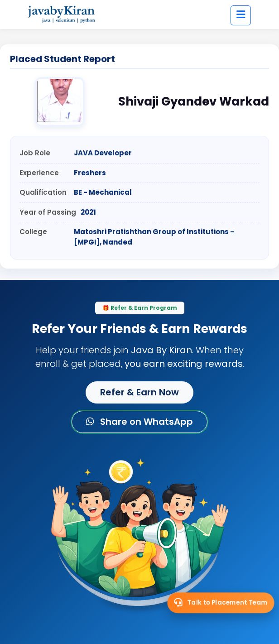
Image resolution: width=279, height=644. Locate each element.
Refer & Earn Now (139, 392)
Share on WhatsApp (139, 422)
